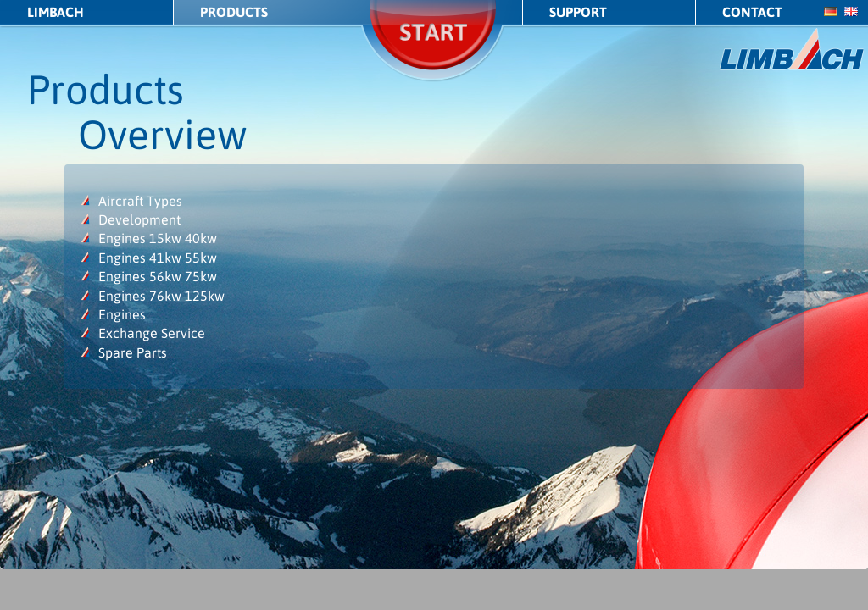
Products (234, 12)
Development (139, 219)
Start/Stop (434, 55)
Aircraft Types (140, 201)
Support (578, 12)
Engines (122, 314)
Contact (752, 12)
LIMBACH (56, 12)
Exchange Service (152, 333)
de (831, 11)
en (851, 11)
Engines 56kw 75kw (158, 276)
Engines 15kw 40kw (158, 238)
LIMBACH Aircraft (792, 50)
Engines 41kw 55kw (158, 258)
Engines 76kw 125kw (161, 296)
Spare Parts (133, 352)
